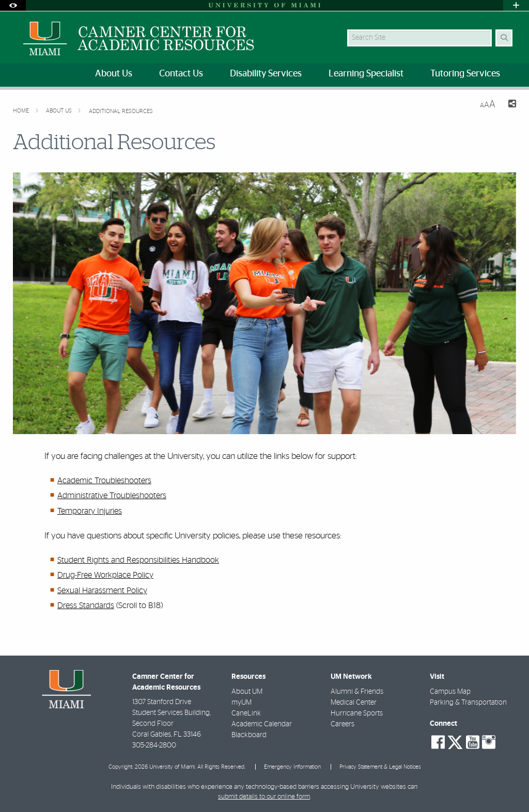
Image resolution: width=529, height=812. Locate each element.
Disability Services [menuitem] (266, 74)
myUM (242, 703)
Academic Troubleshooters (104, 481)
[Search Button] (504, 38)
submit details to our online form (264, 797)
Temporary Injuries (90, 511)
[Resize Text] (488, 105)
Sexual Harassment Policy (102, 591)
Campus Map (450, 692)
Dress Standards (86, 606)
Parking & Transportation (468, 703)
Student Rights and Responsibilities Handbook (138, 560)
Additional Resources (121, 111)
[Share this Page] (510, 105)
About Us (60, 111)
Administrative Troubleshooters (112, 496)
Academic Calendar (262, 724)
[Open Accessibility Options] (13, 5)
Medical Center (354, 703)
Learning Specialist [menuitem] (366, 74)
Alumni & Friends (357, 692)
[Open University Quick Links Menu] (516, 5)
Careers (343, 724)
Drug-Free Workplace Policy (105, 575)
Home (22, 111)
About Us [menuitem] (114, 74)
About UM (247, 692)
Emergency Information (292, 767)
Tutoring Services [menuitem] (465, 74)
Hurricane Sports (357, 713)
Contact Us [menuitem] (181, 74)
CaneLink (246, 713)
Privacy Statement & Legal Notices (380, 767)
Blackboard (249, 735)
